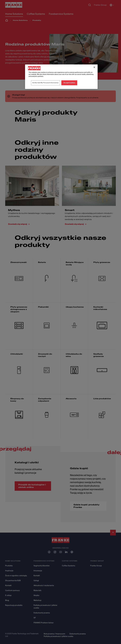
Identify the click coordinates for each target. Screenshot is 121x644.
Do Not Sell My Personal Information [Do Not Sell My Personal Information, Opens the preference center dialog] (46, 83)
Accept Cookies (69, 83)
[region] (61, 77)
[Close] (94, 67)
